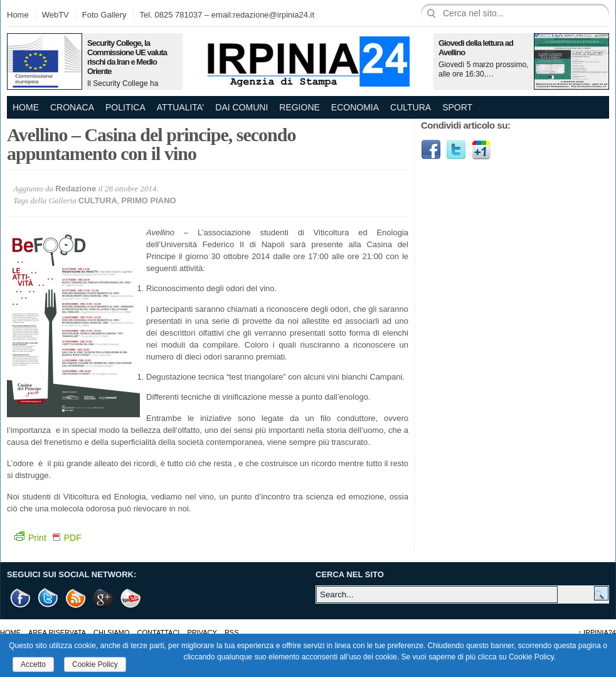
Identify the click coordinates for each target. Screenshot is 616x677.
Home (18, 15)
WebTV (56, 15)
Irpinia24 (597, 632)
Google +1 (104, 598)
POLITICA (125, 107)
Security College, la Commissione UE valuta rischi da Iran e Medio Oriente (127, 57)
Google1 (481, 150)
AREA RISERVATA (57, 632)
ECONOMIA (355, 107)
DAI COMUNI (242, 107)
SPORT (457, 107)
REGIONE (300, 107)
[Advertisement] (472, 364)
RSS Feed (76, 598)
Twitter (456, 150)
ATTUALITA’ (180, 107)
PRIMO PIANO (148, 200)
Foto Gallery (104, 15)
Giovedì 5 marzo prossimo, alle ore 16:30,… (483, 69)
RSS (232, 632)
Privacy (202, 632)
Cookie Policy (95, 664)
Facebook (431, 150)
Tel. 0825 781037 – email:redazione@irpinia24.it (227, 15)
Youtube (131, 598)
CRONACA (72, 107)
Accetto (33, 664)
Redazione (76, 189)
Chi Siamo (111, 632)
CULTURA (411, 107)
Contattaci (159, 632)
